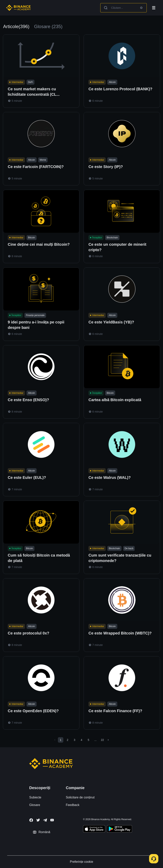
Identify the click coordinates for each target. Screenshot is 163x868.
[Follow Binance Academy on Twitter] (38, 820)
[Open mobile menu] (154, 8)
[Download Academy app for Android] (119, 829)
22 (102, 740)
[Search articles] (124, 8)
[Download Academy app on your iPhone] (94, 829)
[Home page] (18, 8)
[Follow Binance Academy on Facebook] (31, 820)
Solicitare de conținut (80, 797)
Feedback (73, 805)
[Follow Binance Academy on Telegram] (45, 820)
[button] (154, 8)
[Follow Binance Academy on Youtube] (52, 820)
